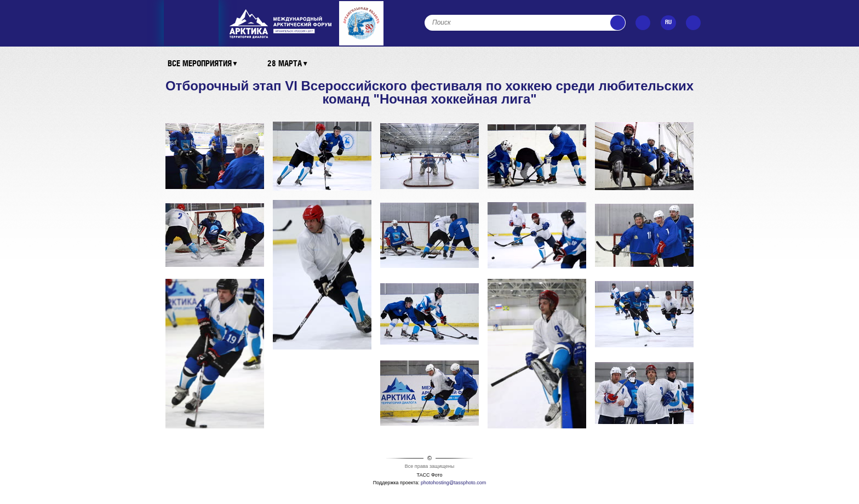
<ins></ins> (280, 24)
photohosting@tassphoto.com (453, 483)
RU (668, 22)
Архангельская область (362, 23)
